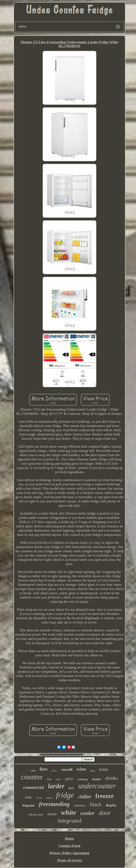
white (69, 812)
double (96, 779)
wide (33, 771)
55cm (39, 798)
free (49, 779)
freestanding (54, 804)
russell (67, 769)
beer (71, 788)
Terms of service (69, 860)
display (111, 805)
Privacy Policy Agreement (69, 853)
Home (69, 838)
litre (44, 769)
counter (32, 777)
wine (81, 769)
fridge (65, 795)
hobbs (104, 770)
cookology (82, 779)
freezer (105, 796)
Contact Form (69, 846)
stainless (80, 805)
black (96, 804)
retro (93, 771)
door (105, 813)
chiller (85, 797)
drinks (112, 778)
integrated (70, 821)
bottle (52, 814)
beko (29, 797)
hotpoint (28, 805)
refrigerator (36, 814)
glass (69, 779)
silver (54, 771)
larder (56, 786)
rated (49, 798)
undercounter (97, 786)
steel (58, 779)
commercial (33, 787)
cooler (87, 813)
